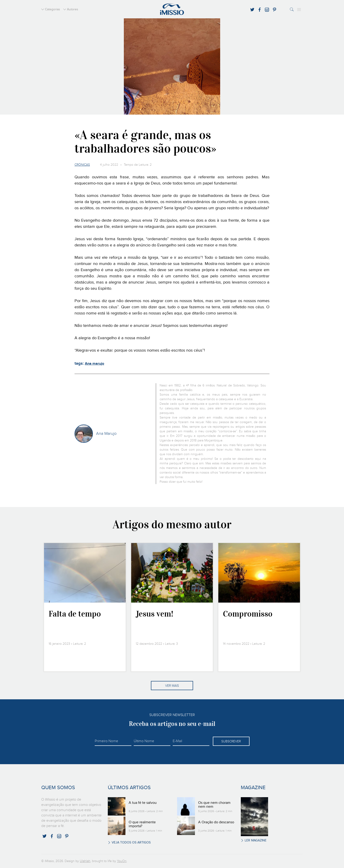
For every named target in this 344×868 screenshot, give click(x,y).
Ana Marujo (106, 434)
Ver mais (172, 686)
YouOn (122, 861)
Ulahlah (85, 861)
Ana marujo (94, 364)
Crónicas (82, 165)
